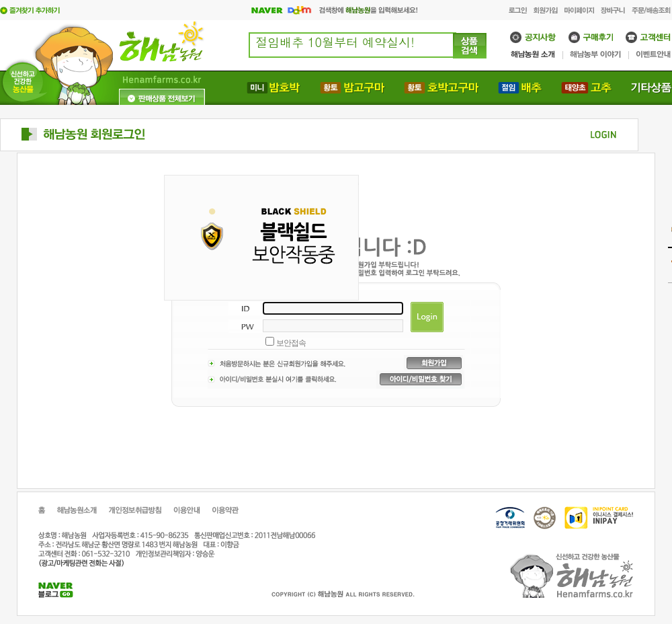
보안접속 (291, 343)
